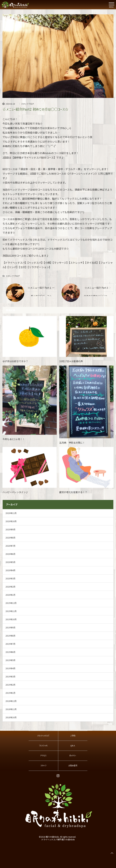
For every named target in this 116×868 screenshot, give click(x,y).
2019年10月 (11, 619)
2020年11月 (11, 513)
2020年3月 (10, 578)
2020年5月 (10, 562)
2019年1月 (10, 693)
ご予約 (73, 736)
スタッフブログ (28, 104)
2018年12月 (11, 701)
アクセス (43, 756)
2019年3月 (10, 676)
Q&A (73, 746)
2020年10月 (11, 521)
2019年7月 (10, 644)
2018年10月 (11, 717)
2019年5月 (10, 660)
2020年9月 (10, 529)
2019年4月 (10, 668)
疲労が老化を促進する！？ (73, 492)
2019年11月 (11, 611)
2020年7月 (10, 546)
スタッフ (43, 766)
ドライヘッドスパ (43, 736)
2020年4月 (10, 570)
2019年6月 (10, 652)
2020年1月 (10, 595)
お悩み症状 (73, 766)
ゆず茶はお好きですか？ (15, 361)
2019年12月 (11, 603)
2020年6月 (10, 554)
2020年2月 (10, 587)
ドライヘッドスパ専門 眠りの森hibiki (58, 839)
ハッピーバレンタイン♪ (15, 492)
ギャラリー (73, 756)
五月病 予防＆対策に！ (72, 443)
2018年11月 (11, 709)
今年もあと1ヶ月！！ (14, 439)
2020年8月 (10, 538)
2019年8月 (10, 636)
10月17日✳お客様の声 (71, 361)
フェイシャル (43, 746)
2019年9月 (10, 627)
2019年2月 (10, 685)
